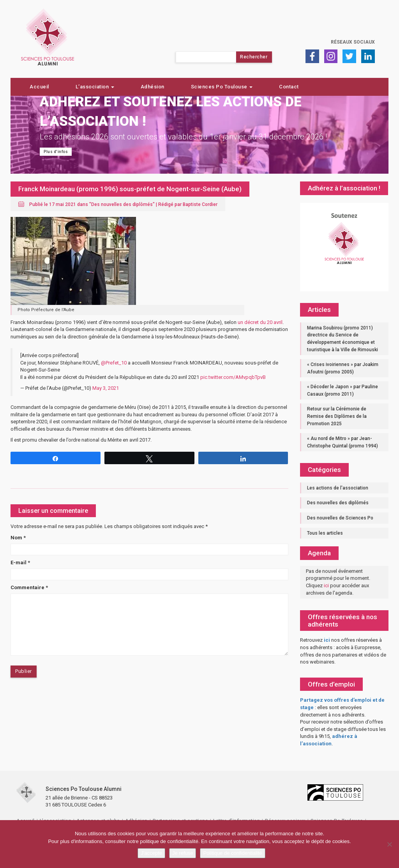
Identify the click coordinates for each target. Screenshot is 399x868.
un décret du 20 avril (260, 322)
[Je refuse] (389, 844)
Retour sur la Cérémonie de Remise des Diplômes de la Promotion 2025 (337, 416)
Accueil (39, 87)
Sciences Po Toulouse (222, 87)
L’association (95, 87)
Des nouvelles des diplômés (122, 204)
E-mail (20, 563)
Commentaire (29, 587)
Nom (18, 538)
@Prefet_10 (114, 363)
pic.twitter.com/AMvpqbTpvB (233, 377)
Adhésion (153, 87)
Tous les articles (325, 533)
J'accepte (151, 853)
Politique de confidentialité (232, 853)
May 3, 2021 (106, 388)
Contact (289, 87)
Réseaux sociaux (353, 42)
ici (326, 585)
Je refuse (183, 853)
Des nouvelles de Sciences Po (340, 518)
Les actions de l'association (338, 488)
